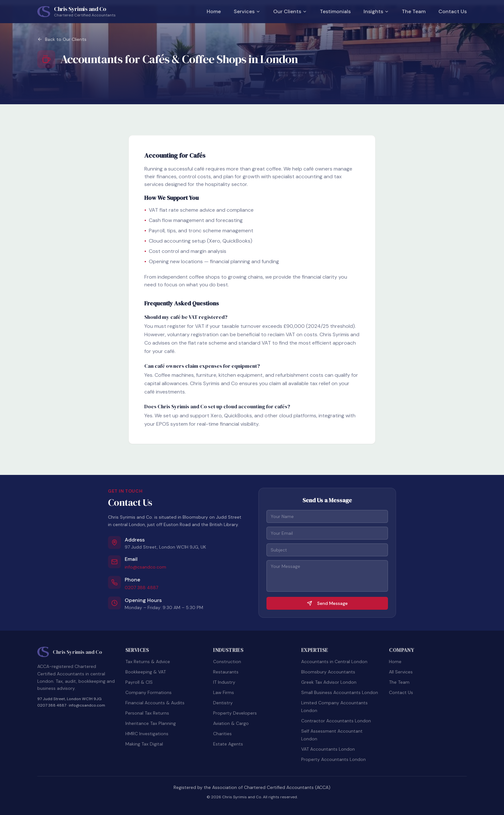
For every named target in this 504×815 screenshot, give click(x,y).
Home (214, 11)
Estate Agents (228, 744)
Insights (376, 11)
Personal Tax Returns (147, 713)
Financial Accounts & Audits (155, 703)
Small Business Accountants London (340, 692)
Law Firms (224, 692)
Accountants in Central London (334, 662)
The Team (414, 11)
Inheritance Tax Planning (151, 723)
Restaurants (226, 672)
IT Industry (224, 682)
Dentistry (223, 703)
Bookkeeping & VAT (146, 672)
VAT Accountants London (328, 749)
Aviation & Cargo (231, 723)
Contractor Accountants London (336, 721)
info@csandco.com (145, 567)
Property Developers (235, 713)
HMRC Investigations (147, 734)
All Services (401, 672)
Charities (222, 734)
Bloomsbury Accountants (328, 672)
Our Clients (290, 11)
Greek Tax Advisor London (329, 682)
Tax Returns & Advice (148, 662)
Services (247, 11)
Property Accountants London (333, 759)
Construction (227, 662)
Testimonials (335, 11)
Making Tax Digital (144, 744)
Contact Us (453, 11)
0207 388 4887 (141, 588)
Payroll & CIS (139, 682)
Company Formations (148, 692)
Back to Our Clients (62, 39)
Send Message (327, 603)
